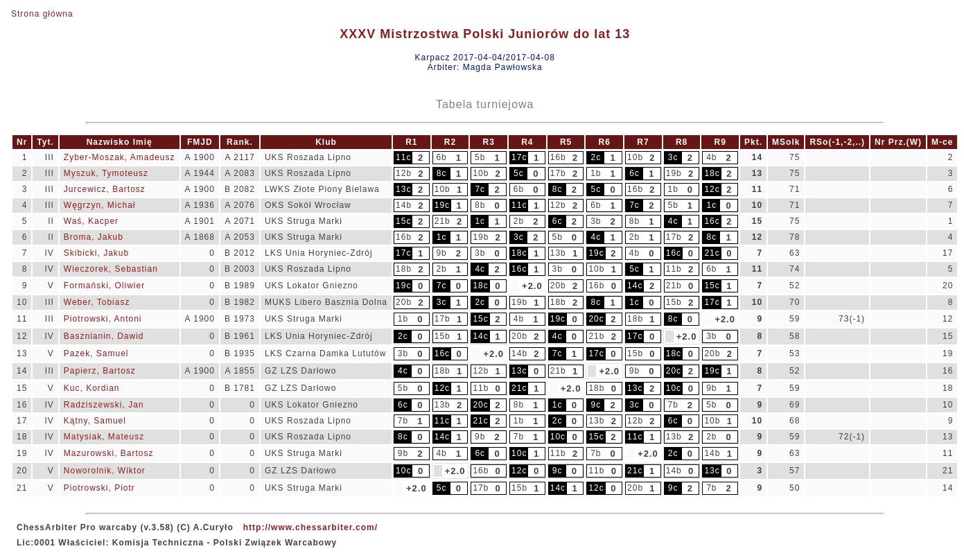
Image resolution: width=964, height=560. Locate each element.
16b (558, 157)
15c (403, 221)
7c (480, 189)
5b (480, 157)
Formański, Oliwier (104, 286)
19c (442, 205)
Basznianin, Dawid (104, 336)
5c (519, 173)
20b (558, 286)
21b (442, 221)
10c (674, 388)
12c (712, 189)
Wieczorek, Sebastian (111, 269)
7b (673, 405)
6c (634, 173)
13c (403, 189)
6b (441, 157)
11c (403, 157)
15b (674, 302)
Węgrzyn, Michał (100, 205)
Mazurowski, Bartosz (109, 453)
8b (480, 205)
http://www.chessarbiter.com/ (310, 527)
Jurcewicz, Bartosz (105, 189)
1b (596, 173)
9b (441, 253)
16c (712, 221)
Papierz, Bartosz (100, 371)
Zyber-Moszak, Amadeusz (120, 157)
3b (596, 221)
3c (673, 157)
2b (519, 221)
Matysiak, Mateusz (104, 437)
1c (711, 205)
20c (596, 319)
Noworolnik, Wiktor (105, 471)
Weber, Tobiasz (97, 302)
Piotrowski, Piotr (99, 488)
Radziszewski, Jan (104, 405)
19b (674, 173)
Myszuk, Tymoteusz (106, 173)
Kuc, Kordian (92, 388)
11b (674, 269)
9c (596, 405)
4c (673, 221)
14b (404, 205)
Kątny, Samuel (95, 421)
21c (712, 253)
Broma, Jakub (94, 237)
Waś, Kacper (91, 221)
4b (711, 157)
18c (712, 173)
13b (558, 253)
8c (442, 173)
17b (558, 173)
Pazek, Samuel (96, 353)
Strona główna (42, 14)
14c (635, 286)
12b (404, 173)
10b (635, 157)
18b (404, 269)
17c (519, 157)
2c (596, 157)
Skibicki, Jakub (96, 253)
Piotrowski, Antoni (103, 319)
